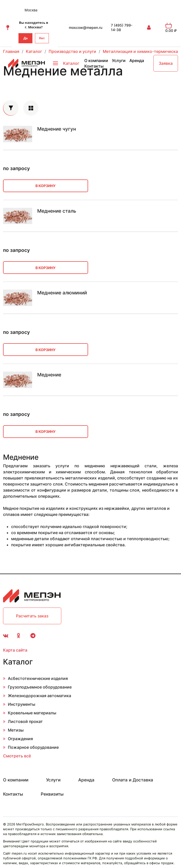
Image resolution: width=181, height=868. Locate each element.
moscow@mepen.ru (86, 27)
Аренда (137, 60)
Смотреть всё (17, 756)
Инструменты (22, 704)
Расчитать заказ (32, 616)
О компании (96, 60)
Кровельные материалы (32, 713)
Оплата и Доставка (133, 780)
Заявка (166, 63)
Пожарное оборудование (33, 747)
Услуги (119, 60)
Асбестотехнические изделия (38, 678)
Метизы (16, 730)
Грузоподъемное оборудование (40, 687)
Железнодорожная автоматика (39, 696)
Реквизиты (52, 794)
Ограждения (20, 739)
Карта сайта (15, 650)
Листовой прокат (25, 721)
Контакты (94, 66)
